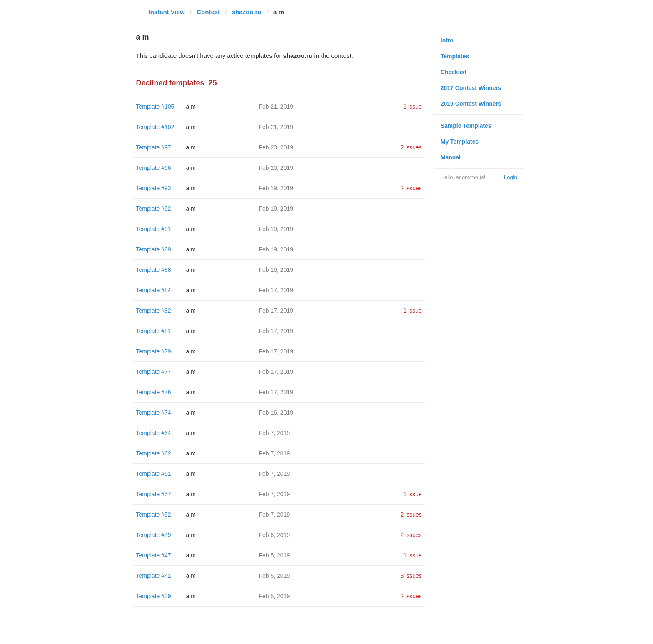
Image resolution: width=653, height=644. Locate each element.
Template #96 (154, 168)
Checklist (454, 72)
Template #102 (155, 127)
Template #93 (154, 188)
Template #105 (155, 107)
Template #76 (154, 392)
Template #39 (154, 596)
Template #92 (154, 209)
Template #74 (154, 413)
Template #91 (154, 229)
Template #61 (154, 474)
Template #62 (154, 453)
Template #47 (154, 555)
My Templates (460, 142)
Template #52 (154, 515)
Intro (447, 40)
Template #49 (154, 535)
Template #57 (154, 494)
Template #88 (154, 270)
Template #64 (154, 433)
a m (191, 107)
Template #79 (154, 351)
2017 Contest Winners (471, 88)
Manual (451, 157)
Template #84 (154, 290)
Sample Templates (466, 126)
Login (511, 177)
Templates (455, 56)
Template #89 (154, 249)
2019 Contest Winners (471, 104)
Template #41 (154, 576)
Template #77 (154, 372)
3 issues (411, 576)
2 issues (411, 147)
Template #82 (154, 311)
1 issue (412, 107)
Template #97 (154, 147)
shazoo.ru (247, 12)
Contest (208, 12)
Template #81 (154, 331)
